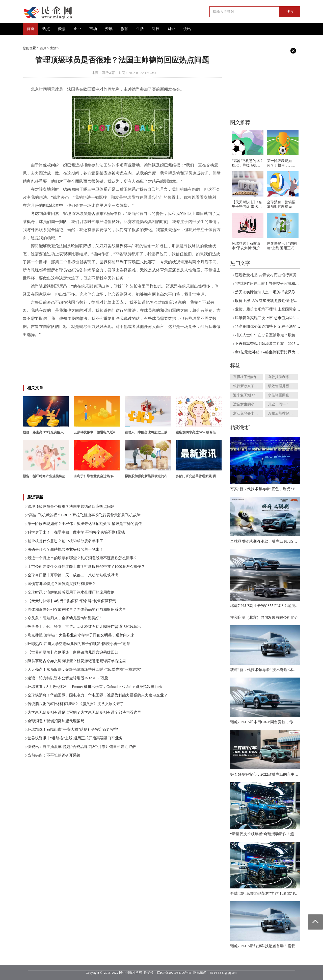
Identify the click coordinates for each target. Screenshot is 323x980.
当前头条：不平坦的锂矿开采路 (54, 755)
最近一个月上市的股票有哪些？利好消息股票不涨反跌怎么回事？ (82, 558)
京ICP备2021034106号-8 (174, 973)
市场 (93, 29)
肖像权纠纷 (75, 343)
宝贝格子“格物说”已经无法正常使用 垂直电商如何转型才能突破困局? (248, 377)
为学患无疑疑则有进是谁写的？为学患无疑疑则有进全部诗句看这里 (84, 712)
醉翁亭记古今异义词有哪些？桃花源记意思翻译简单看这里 (77, 661)
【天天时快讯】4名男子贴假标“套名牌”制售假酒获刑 (72, 601)
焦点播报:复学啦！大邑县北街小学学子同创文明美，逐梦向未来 (81, 635)
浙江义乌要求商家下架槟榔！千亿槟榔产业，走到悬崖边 (248, 413)
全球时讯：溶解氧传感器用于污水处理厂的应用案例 (71, 592)
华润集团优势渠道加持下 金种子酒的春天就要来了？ (279, 326)
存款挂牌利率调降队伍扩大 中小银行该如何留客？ (283, 377)
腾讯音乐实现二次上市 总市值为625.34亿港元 (273, 318)
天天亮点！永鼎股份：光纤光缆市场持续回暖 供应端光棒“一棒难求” (85, 669)
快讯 (187, 29)
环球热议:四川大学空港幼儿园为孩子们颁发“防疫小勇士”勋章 (79, 644)
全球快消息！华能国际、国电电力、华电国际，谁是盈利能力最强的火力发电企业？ (98, 695)
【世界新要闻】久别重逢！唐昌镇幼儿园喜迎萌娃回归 (73, 652)
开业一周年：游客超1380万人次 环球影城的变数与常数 (283, 404)
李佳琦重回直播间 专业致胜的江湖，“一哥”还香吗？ (283, 395)
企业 (77, 29)
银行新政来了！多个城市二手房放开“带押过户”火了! (248, 386)
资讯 (109, 29)
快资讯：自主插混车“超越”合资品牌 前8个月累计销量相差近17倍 (82, 747)
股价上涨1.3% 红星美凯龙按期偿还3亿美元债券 (274, 301)
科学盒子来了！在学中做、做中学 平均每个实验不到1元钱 (76, 532)
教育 (124, 29)
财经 (171, 29)
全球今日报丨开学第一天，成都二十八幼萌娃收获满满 (73, 575)
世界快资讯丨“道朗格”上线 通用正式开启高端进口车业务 (75, 738)
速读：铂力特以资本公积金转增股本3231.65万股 (68, 678)
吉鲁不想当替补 (122, 343)
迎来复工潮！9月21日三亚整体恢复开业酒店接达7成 (248, 395)
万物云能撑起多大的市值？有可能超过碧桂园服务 (283, 413)
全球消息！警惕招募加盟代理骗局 (56, 721)
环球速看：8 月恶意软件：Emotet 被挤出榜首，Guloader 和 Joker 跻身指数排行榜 (95, 687)
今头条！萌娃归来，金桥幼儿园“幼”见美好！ (65, 618)
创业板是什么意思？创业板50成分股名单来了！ (67, 541)
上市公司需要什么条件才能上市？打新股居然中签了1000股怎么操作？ (86, 567)
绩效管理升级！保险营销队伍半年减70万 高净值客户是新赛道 (283, 386)
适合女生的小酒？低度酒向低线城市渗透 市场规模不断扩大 (248, 404)
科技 (156, 29)
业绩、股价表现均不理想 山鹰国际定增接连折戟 (275, 309)
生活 (140, 29)
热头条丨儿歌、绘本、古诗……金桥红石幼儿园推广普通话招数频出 (84, 627)
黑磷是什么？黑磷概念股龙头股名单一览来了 (65, 549)
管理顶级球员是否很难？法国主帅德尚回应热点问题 (71, 507)
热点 (46, 29)
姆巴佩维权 (96, 343)
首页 (31, 29)
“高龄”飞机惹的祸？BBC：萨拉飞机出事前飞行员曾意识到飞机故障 (84, 515)
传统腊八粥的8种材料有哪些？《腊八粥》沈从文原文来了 (76, 704)
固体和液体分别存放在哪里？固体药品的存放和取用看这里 (77, 609)
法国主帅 (56, 343)
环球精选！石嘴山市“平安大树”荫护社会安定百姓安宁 (73, 730)
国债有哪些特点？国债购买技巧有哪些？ (62, 584)
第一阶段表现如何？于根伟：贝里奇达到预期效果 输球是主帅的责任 (85, 524)
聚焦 (62, 29)
